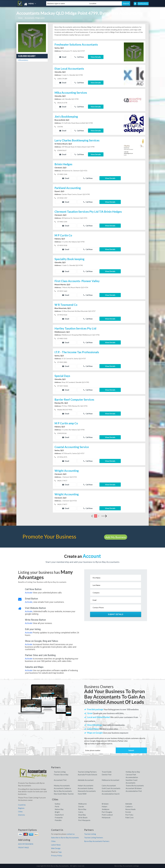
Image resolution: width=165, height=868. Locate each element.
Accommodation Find (134, 791)
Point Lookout (107, 815)
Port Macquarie (84, 820)
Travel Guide (107, 772)
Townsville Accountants (135, 786)
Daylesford (59, 815)
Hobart (104, 806)
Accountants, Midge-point (35, 18)
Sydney (58, 804)
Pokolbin (58, 820)
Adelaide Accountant (86, 780)
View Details (96, 57)
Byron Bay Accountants (63, 791)
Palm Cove (129, 817)
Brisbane (105, 804)
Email (63, 57)
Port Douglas (107, 812)
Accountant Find (60, 780)
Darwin (81, 806)
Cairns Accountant (109, 786)
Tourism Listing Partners (87, 772)
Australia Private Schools (87, 775)
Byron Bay (82, 809)
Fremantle (59, 817)
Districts (21, 815)
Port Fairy (129, 815)
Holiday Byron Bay (133, 772)
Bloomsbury (23, 60)
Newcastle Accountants (87, 791)
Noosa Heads (130, 809)
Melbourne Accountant (111, 780)
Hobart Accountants (86, 786)
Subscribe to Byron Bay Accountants (65, 838)
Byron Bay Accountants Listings (127, 866)
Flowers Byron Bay (61, 775)
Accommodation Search (111, 794)
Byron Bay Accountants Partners (97, 841)
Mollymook (106, 817)
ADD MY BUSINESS (26, 844)
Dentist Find (107, 775)
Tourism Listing (60, 772)
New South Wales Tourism (64, 794)
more (104, 516)
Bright (57, 812)
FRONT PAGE (23, 847)
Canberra (129, 806)
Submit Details (116, 614)
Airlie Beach (83, 817)
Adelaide (129, 804)
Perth (57, 806)
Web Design (56, 848)
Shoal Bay (82, 815)
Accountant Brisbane (134, 788)
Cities (20, 812)
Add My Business (116, 537)
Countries (22, 805)
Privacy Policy (57, 856)
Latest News (56, 845)
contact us (71, 834)
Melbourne (82, 804)
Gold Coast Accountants (111, 788)
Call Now (79, 57)
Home (20, 18)
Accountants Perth (109, 791)
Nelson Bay (59, 809)
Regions (21, 808)
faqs (60, 852)
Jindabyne (106, 809)
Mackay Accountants (62, 786)
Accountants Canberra (62, 788)
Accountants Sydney (86, 788)
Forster (128, 812)
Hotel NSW (82, 794)
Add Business (143, 4)
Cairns (81, 812)
